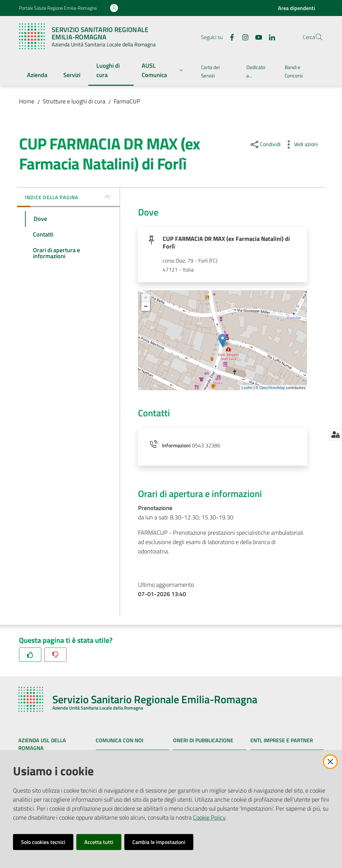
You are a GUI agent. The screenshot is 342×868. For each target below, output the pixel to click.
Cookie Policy (209, 817)
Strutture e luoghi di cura (74, 101)
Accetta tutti (99, 842)
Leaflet (247, 389)
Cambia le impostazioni (159, 842)
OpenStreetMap (272, 389)
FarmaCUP (127, 101)
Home (27, 101)
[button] (315, 37)
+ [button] (146, 300)
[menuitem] (37, 76)
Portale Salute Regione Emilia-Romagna (58, 8)
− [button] (146, 309)
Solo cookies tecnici (43, 842)
